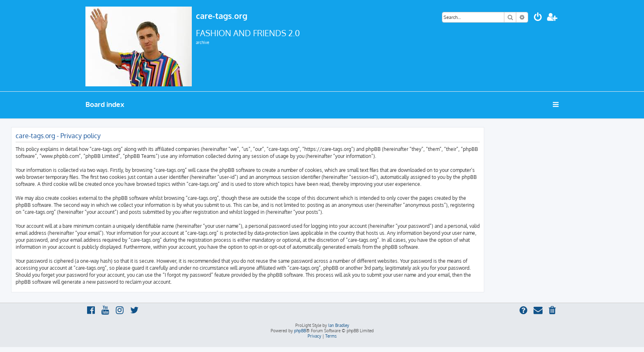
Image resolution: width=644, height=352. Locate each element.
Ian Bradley (339, 325)
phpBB (300, 331)
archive (202, 42)
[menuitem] (538, 18)
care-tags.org (222, 16)
